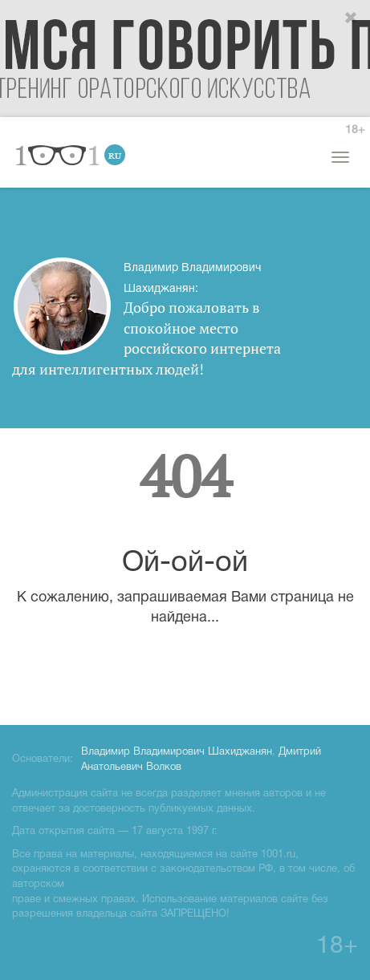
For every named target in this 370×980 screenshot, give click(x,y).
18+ (355, 130)
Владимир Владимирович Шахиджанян (177, 752)
